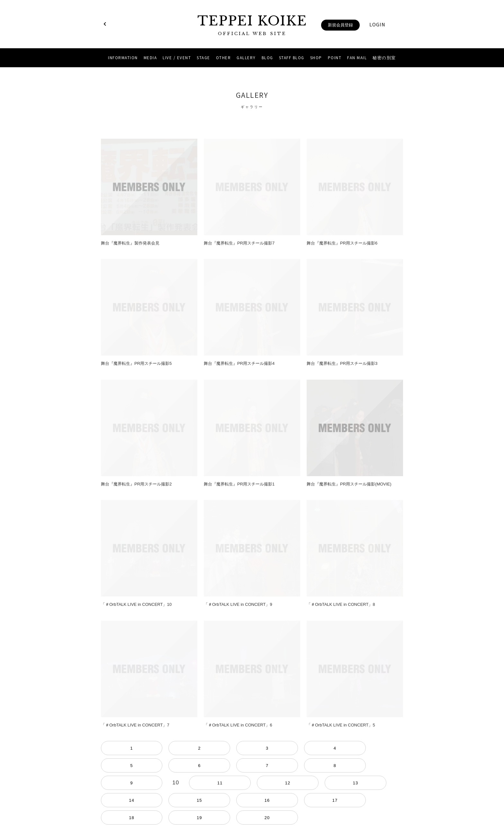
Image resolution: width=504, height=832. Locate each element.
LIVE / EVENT (177, 58)
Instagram (244, 804)
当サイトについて (252, 788)
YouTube (260, 804)
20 (190, 766)
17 (129, 766)
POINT (335, 58)
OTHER (224, 58)
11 (314, 748)
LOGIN (377, 24)
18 (149, 766)
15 (396, 748)
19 (170, 766)
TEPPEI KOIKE (252, 25)
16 (108, 766)
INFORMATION (123, 58)
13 (355, 748)
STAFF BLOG (292, 58)
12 (334, 748)
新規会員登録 (340, 25)
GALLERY (246, 58)
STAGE (203, 58)
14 (375, 748)
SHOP (316, 58)
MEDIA (150, 58)
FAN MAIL (357, 58)
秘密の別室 (384, 58)
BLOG (267, 58)
